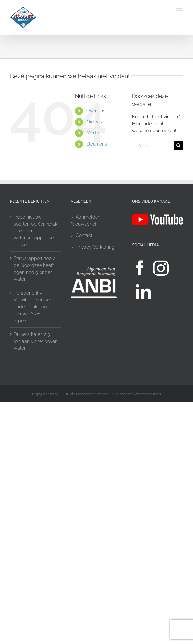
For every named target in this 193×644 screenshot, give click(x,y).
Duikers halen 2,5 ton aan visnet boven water (36, 341)
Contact (84, 235)
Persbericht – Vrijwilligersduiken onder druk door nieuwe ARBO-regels (33, 307)
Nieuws (94, 122)
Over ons (96, 111)
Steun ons (97, 144)
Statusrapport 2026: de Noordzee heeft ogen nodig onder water (34, 269)
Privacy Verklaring (95, 247)
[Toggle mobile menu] (180, 10)
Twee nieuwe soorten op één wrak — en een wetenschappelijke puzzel (36, 231)
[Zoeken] (178, 145)
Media (93, 133)
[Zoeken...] (153, 145)
